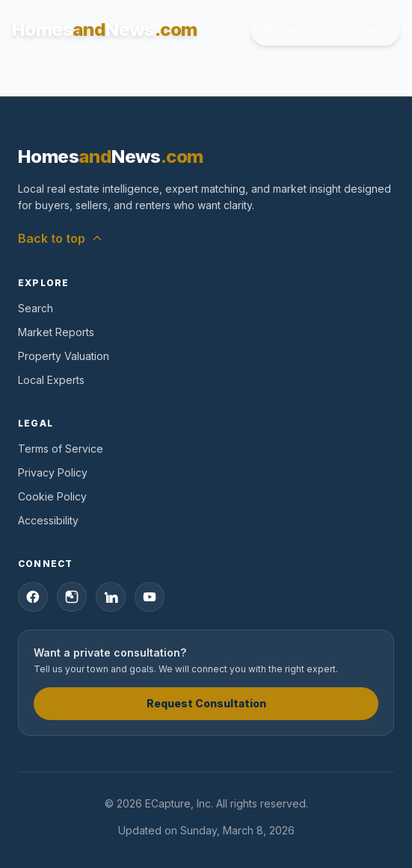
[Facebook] (33, 597)
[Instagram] (72, 597)
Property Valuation (64, 356)
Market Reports (56, 332)
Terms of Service (61, 449)
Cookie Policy (52, 496)
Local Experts (51, 380)
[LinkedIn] (111, 597)
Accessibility (48, 520)
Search (36, 308)
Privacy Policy (53, 472)
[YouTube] (150, 597)
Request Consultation (206, 703)
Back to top (61, 238)
